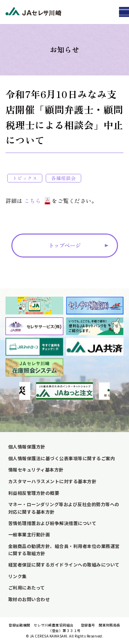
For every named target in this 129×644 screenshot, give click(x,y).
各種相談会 (63, 178)
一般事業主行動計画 (29, 534)
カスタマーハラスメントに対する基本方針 (52, 481)
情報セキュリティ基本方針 (36, 470)
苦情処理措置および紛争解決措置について (52, 523)
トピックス (25, 178)
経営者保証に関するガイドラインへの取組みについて (64, 565)
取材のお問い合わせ (29, 599)
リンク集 (18, 576)
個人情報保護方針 (27, 447)
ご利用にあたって (27, 588)
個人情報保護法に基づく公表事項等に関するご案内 (62, 458)
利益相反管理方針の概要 (34, 493)
